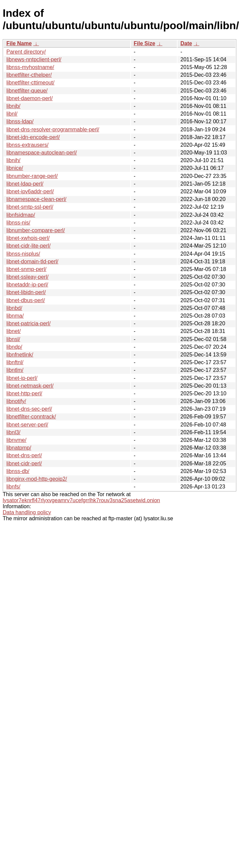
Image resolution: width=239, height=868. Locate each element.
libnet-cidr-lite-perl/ (29, 246)
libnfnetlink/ (20, 355)
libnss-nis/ (18, 223)
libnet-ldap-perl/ (25, 184)
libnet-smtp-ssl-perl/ (30, 207)
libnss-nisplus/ (23, 254)
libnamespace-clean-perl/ (36, 199)
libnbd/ (14, 308)
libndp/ (14, 347)
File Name (19, 43)
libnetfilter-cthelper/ (29, 75)
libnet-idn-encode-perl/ (33, 137)
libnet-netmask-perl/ (30, 386)
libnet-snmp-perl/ (26, 269)
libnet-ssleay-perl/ (27, 277)
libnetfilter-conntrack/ (31, 417)
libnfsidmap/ (21, 215)
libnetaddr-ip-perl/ (27, 285)
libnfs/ (13, 487)
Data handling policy (27, 512)
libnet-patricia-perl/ (29, 323)
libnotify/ (16, 401)
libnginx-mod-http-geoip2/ (37, 479)
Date (186, 43)
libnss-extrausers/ (27, 145)
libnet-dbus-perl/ (26, 300)
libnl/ (12, 114)
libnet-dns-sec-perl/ (29, 409)
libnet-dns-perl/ (24, 455)
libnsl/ (13, 339)
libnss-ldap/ (20, 121)
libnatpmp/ (19, 448)
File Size (144, 43)
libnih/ (13, 160)
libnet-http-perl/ (24, 393)
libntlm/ (15, 370)
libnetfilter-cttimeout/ (30, 83)
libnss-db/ (18, 471)
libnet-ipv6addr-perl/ (30, 191)
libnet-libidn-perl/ (26, 292)
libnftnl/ (15, 362)
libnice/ (15, 168)
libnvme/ (16, 440)
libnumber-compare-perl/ (36, 230)
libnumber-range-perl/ (32, 176)
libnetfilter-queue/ (27, 91)
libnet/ (14, 331)
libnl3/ (13, 432)
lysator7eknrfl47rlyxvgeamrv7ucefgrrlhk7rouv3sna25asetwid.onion (81, 500)
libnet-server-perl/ (27, 425)
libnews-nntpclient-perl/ (34, 59)
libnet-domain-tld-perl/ (32, 261)
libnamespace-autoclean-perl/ (42, 153)
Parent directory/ (26, 52)
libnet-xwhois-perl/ (28, 238)
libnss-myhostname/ (30, 67)
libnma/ (15, 316)
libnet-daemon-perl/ (30, 98)
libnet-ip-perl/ (22, 378)
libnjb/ (13, 106)
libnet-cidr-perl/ (24, 463)
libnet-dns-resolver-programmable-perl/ (53, 129)
